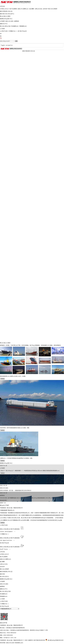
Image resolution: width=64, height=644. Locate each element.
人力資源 (2, 29)
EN (1, 36)
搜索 (16, 41)
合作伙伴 (45, 9)
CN (1, 34)
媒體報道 (17, 21)
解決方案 (2, 14)
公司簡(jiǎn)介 (4, 9)
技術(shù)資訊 (9, 21)
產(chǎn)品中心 (10, 14)
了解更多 (2, 379)
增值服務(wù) (23, 26)
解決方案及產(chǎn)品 (6, 11)
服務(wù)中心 (4, 24)
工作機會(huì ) (13, 31)
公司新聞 (2, 21)
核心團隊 (32, 9)
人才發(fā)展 (4, 31)
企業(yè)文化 (38, 9)
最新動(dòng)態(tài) (6, 19)
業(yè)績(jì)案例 (5, 16)
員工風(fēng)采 (22, 31)
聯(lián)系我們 (53, 9)
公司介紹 (2, 6)
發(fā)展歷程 (13, 9)
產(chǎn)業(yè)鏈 (5, 26)
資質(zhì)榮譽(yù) (23, 9)
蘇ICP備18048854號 (39, 640)
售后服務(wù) (15, 26)
